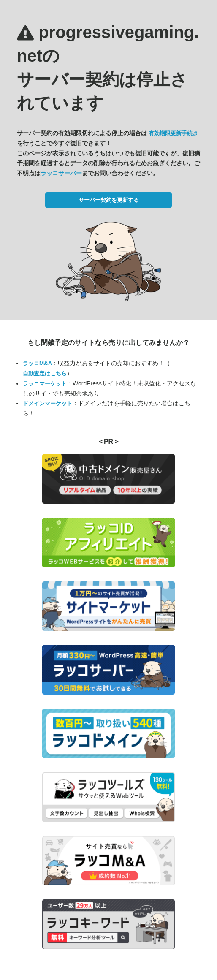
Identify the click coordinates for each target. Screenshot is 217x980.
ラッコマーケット (45, 384)
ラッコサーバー (61, 173)
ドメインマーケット (47, 403)
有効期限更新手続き (173, 133)
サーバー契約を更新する (109, 200)
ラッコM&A (37, 363)
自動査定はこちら (45, 373)
